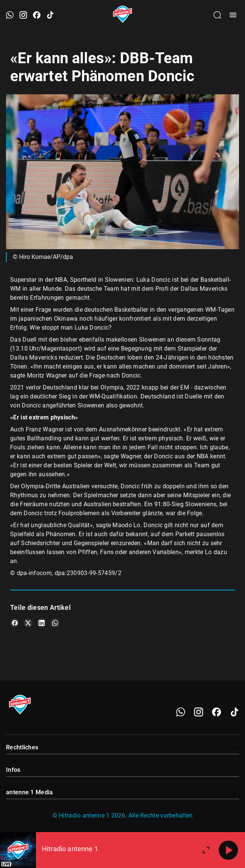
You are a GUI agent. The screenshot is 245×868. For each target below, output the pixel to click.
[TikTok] (235, 712)
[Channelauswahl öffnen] (217, 15)
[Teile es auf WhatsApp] (55, 623)
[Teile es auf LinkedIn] (42, 623)
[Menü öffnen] (233, 15)
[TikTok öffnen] (50, 15)
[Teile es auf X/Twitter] (28, 623)
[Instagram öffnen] (23, 15)
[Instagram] (199, 712)
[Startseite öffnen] (123, 15)
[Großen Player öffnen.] (206, 850)
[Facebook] (217, 712)
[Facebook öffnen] (37, 15)
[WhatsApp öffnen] (10, 15)
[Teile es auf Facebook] (15, 623)
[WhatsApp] (181, 712)
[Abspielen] (229, 850)
